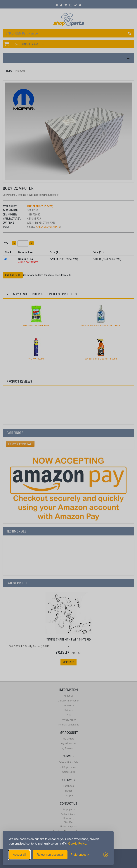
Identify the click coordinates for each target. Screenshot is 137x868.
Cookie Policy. (78, 844)
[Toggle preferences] (80, 855)
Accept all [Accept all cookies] (19, 855)
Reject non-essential (50, 855)
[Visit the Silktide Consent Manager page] (105, 855)
